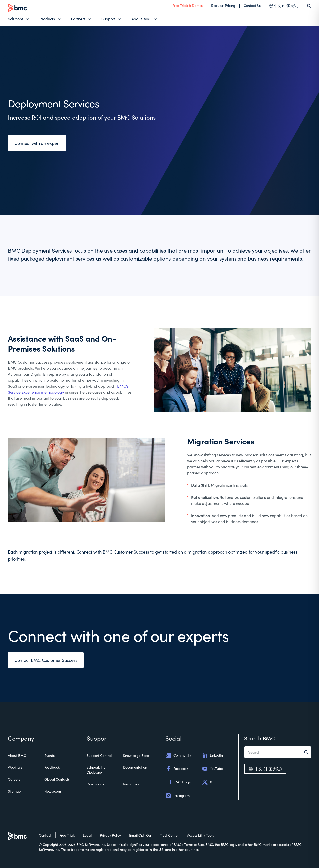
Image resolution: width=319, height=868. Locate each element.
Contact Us (252, 6)
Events (49, 755)
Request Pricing (223, 6)
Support (108, 19)
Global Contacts (57, 779)
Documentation (135, 767)
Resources (131, 784)
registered (104, 849)
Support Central (99, 755)
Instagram (177, 796)
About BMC (141, 19)
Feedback (52, 767)
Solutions (16, 19)
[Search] (309, 6)
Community (178, 755)
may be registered (134, 849)
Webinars (15, 767)
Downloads (95, 784)
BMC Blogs (178, 782)
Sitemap (14, 791)
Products (47, 19)
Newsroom (53, 791)
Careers (14, 779)
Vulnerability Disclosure (96, 770)
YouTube (212, 769)
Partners (78, 19)
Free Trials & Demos (188, 6)
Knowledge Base (136, 755)
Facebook (177, 769)
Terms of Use (194, 844)
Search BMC (260, 738)
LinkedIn (212, 755)
